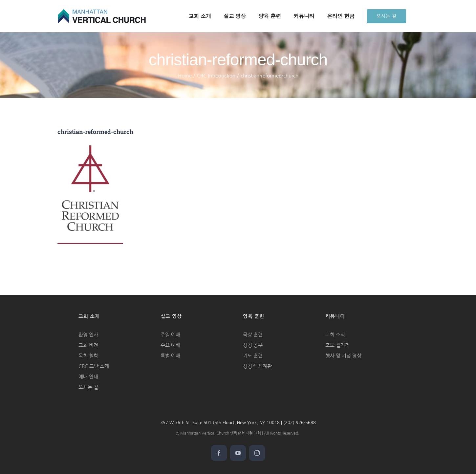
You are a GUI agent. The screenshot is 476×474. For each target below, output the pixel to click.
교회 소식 (335, 335)
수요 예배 (170, 345)
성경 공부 (253, 345)
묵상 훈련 (253, 335)
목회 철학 (88, 356)
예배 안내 (88, 377)
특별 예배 (170, 356)
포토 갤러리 (337, 345)
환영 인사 (88, 335)
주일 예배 (170, 335)
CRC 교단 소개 (94, 366)
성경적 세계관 (257, 366)
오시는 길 (88, 387)
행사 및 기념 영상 (343, 356)
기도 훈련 (253, 356)
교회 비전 (88, 345)
